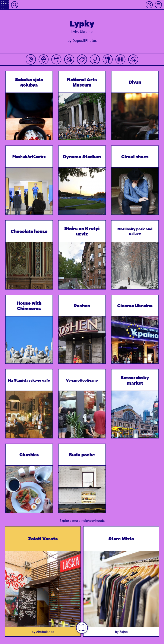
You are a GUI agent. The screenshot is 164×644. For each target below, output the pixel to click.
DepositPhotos (85, 41)
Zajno (124, 632)
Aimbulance (45, 632)
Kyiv (75, 32)
